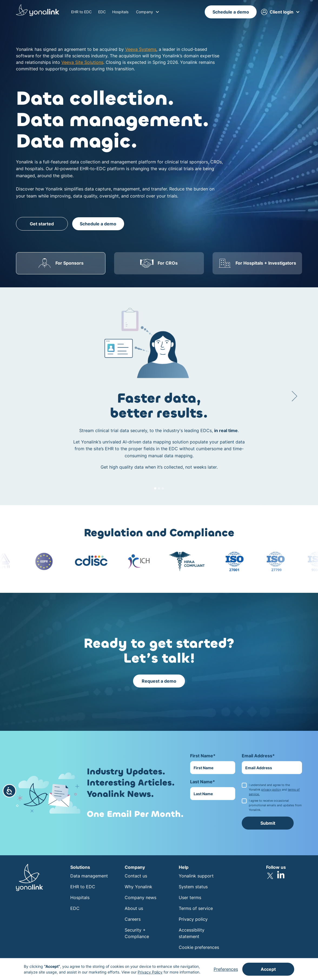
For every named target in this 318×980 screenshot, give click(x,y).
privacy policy (271, 790)
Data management (89, 876)
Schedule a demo (231, 12)
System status (193, 887)
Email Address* (258, 756)
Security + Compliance (137, 933)
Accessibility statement (192, 933)
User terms (190, 897)
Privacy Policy (150, 972)
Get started (42, 224)
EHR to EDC (81, 12)
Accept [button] (268, 969)
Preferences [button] (226, 969)
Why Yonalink (138, 887)
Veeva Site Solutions (82, 62)
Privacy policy (193, 919)
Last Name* (203, 782)
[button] (148, 12)
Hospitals (120, 12)
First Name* (203, 756)
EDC (102, 12)
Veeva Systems (141, 49)
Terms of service (196, 908)
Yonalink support (196, 876)
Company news (140, 897)
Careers (133, 919)
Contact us (136, 876)
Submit (268, 823)
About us (134, 908)
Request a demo (159, 681)
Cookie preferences (199, 947)
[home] (38, 11)
